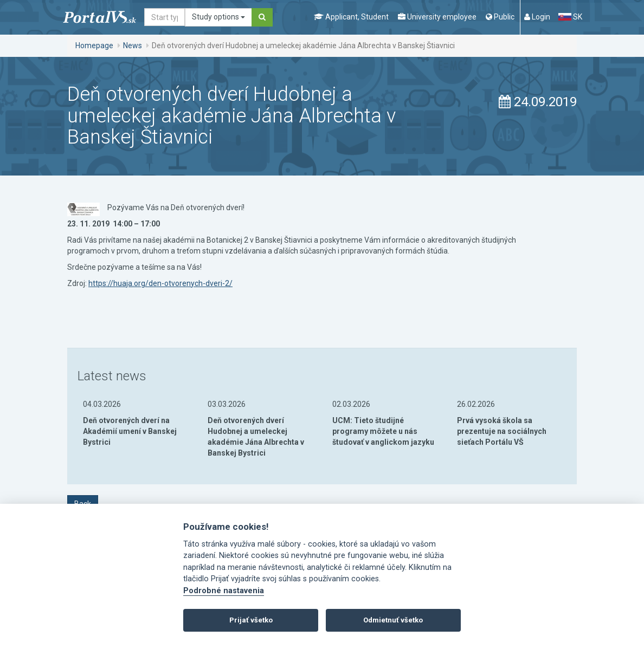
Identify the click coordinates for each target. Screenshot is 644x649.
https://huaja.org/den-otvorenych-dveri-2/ (160, 283)
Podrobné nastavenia (224, 591)
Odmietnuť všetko (393, 620)
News (133, 46)
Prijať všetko (251, 620)
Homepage (94, 46)
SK (570, 17)
